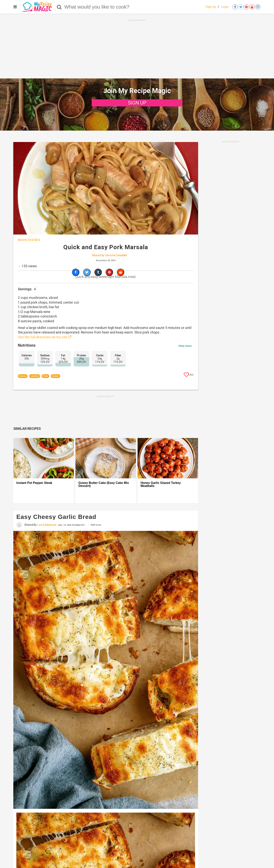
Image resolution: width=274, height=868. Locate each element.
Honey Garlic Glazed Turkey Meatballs (161, 484)
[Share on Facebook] (76, 272)
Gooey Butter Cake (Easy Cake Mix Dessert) (104, 484)
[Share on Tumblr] (98, 272)
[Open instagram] (258, 7)
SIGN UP (137, 103)
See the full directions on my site (45, 337)
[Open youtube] (252, 7)
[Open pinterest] (246, 7)
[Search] (59, 7)
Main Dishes (29, 240)
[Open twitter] (241, 7)
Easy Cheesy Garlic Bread (56, 517)
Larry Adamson (47, 525)
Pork (45, 376)
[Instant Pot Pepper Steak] (44, 458)
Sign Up (211, 7)
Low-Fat (35, 376)
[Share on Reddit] (121, 272)
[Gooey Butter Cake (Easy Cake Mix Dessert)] (106, 458)
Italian (56, 376)
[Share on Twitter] (87, 272)
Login (225, 7)
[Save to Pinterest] (109, 272)
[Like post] (189, 375)
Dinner (23, 376)
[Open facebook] (235, 7)
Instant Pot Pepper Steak (34, 483)
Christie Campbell (116, 255)
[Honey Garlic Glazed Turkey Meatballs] (168, 458)
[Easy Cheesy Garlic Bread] (106, 670)
